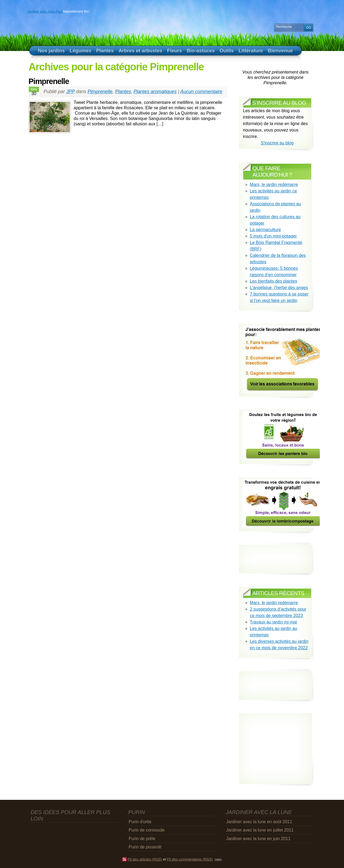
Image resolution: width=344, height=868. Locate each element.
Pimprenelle (49, 81)
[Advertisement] (274, 681)
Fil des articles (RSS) (145, 859)
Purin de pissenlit (145, 847)
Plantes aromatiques (155, 92)
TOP (218, 860)
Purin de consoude (147, 830)
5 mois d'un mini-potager (273, 236)
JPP (70, 92)
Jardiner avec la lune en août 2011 (259, 822)
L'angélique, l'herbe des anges (279, 288)
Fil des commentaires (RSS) (190, 859)
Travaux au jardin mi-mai (273, 622)
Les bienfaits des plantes (274, 281)
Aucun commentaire (201, 92)
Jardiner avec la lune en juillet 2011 (260, 830)
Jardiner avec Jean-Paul (45, 12)
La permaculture (266, 230)
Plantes (123, 92)
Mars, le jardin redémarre (274, 185)
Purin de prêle (142, 839)
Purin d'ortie (140, 822)
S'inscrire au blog (277, 143)
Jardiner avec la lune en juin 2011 (258, 839)
